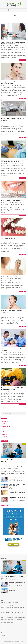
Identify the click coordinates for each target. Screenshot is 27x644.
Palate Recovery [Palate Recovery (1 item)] (20, 616)
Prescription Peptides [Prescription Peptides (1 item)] (21, 618)
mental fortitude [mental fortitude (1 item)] (6, 612)
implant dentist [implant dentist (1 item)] (9, 611)
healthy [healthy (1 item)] (5, 611)
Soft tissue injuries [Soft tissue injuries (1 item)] (23, 621)
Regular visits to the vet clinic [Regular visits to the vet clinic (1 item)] (12, 619)
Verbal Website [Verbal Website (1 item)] (11, 623)
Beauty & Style (19, 85)
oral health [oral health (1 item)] (7, 616)
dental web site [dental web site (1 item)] (14, 607)
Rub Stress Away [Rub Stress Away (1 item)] (16, 621)
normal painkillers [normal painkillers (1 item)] (23, 614)
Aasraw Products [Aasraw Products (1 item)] (4, 602)
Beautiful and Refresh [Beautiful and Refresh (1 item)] (10, 604)
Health (18, 45)
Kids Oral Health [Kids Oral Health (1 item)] (20, 611)
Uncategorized (4, 123)
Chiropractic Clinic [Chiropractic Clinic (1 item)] (15, 606)
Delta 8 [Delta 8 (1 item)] (20, 606)
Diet (3, 425)
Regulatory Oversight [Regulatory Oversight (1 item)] (22, 619)
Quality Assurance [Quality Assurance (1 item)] (4, 619)
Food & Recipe (5, 428)
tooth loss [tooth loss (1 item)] (6, 623)
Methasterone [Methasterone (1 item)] (6, 614)
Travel (3, 431)
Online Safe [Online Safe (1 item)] (3, 616)
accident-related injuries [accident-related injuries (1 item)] (11, 602)
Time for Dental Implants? (8, 238)
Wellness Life (5, 436)
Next (8, 408)
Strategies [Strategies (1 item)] (2, 623)
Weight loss (4, 435)
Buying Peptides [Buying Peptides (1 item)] (16, 604)
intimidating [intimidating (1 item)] (14, 611)
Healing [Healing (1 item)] (2, 611)
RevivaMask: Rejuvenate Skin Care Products (13, 277)
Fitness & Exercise (20, 391)
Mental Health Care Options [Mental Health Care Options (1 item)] (14, 612)
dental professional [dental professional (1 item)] (7, 607)
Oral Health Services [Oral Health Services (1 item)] (13, 616)
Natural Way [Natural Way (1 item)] (17, 614)
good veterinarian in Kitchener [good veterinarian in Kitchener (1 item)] (16, 609)
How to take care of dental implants (11, 201)
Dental (22, 202)
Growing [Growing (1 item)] (23, 609)
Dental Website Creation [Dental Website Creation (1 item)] (21, 607)
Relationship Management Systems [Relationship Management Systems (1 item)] (7, 621)
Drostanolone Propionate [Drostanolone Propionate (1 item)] (5, 609)
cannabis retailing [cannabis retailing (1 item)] (9, 606)
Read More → (22, 60)
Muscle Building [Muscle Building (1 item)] (12, 614)
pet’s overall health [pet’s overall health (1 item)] (14, 618)
